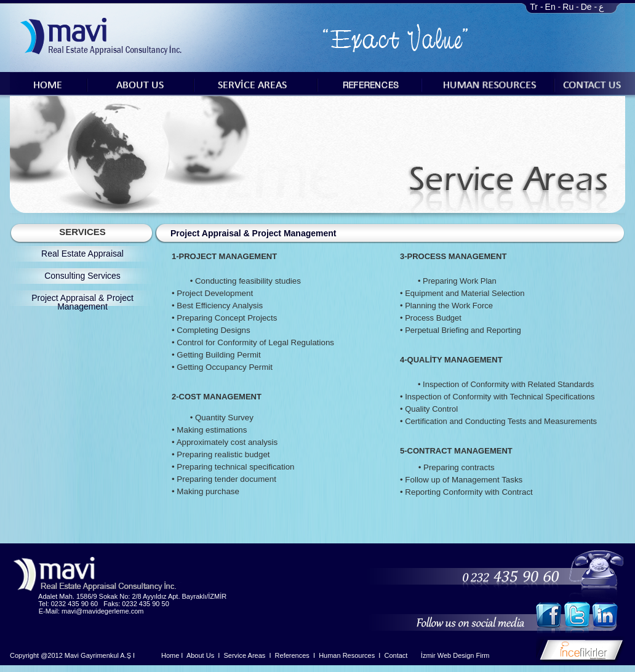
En (550, 7)
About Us (200, 655)
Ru (568, 7)
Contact (396, 655)
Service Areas (244, 655)
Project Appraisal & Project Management (82, 302)
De (586, 7)
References (292, 655)
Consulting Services (82, 276)
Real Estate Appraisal (82, 254)
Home (170, 655)
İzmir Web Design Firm (455, 655)
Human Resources (347, 655)
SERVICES (82, 232)
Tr (534, 7)
